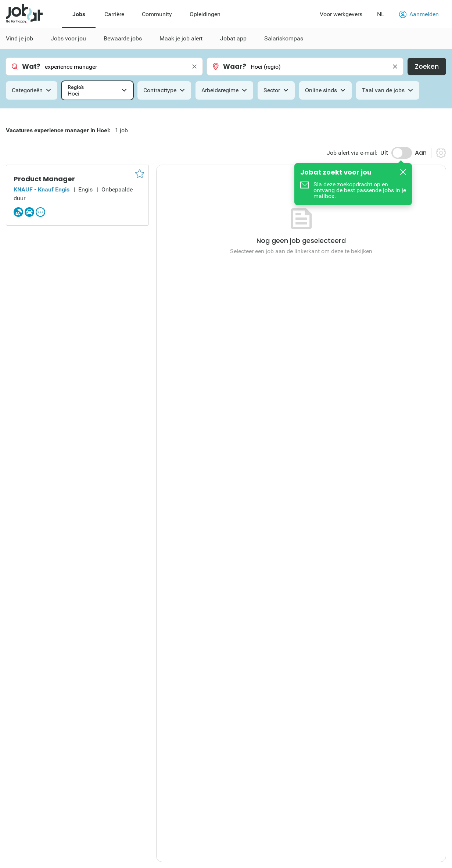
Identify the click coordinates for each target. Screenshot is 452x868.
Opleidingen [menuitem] (205, 14)
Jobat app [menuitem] (233, 38)
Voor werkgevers (341, 14)
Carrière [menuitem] (114, 14)
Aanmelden (419, 14)
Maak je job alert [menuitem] (181, 38)
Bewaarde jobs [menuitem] (123, 38)
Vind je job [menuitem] (19, 38)
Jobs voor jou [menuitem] (68, 38)
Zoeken (427, 66)
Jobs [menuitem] (79, 14)
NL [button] (381, 14)
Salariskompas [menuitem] (284, 38)
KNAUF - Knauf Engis (42, 189)
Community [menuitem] (157, 14)
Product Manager (44, 179)
